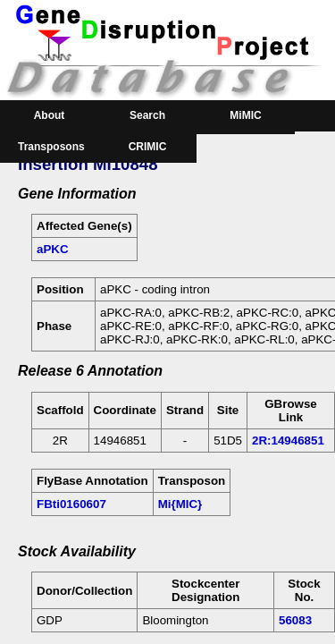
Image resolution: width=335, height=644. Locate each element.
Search (147, 115)
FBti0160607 (71, 504)
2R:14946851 (288, 441)
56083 (295, 620)
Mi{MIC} (180, 504)
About (50, 115)
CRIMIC (148, 147)
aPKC (53, 249)
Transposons (51, 147)
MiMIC (245, 115)
